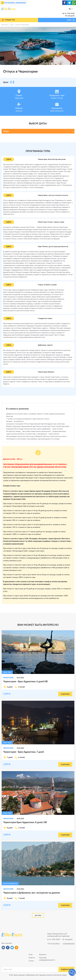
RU (70, 9)
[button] (72, 972)
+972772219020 (9, 3)
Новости (32, 958)
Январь (6, 131)
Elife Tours (5, 25)
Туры (12, 25)
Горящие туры (8, 20)
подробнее (65, 694)
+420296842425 (20, 3)
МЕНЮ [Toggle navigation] (71, 20)
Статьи (31, 961)
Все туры (38, 916)
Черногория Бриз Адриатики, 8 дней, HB (25, 822)
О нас (31, 955)
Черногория (8, 678)
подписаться (66, 970)
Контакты (43, 955)
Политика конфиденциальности (43, 959)
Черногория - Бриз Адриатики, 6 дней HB (25, 682)
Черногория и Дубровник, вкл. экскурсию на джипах (32, 893)
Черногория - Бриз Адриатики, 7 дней (24, 752)
